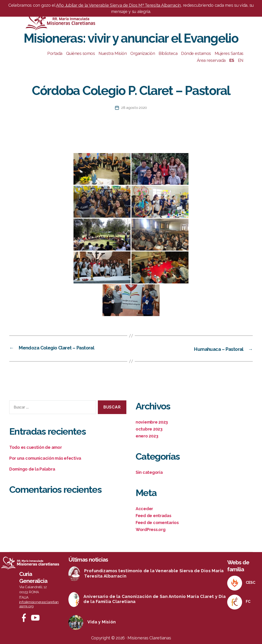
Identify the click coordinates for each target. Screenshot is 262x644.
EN (241, 60)
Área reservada (211, 60)
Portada (55, 53)
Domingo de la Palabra (32, 469)
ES (232, 60)
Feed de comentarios (157, 522)
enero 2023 (147, 436)
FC (248, 601)
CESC (251, 582)
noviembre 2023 (152, 422)
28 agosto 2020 (134, 108)
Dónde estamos (196, 53)
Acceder (144, 508)
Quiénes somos (81, 53)
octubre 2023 (149, 429)
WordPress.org (151, 529)
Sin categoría (149, 472)
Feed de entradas (153, 515)
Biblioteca (168, 53)
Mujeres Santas (229, 53)
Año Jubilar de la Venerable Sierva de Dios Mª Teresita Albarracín (118, 5)
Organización (143, 53)
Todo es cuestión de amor (36, 447)
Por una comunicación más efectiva (45, 458)
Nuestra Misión (113, 53)
